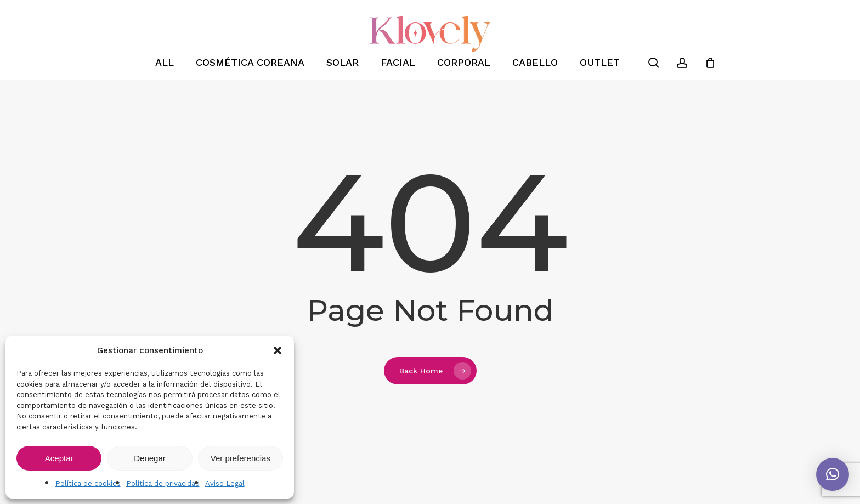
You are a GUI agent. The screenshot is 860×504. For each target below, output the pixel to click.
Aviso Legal (225, 483)
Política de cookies (88, 483)
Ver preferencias (241, 458)
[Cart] (710, 63)
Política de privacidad (163, 483)
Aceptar (59, 458)
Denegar (150, 458)
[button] (278, 350)
